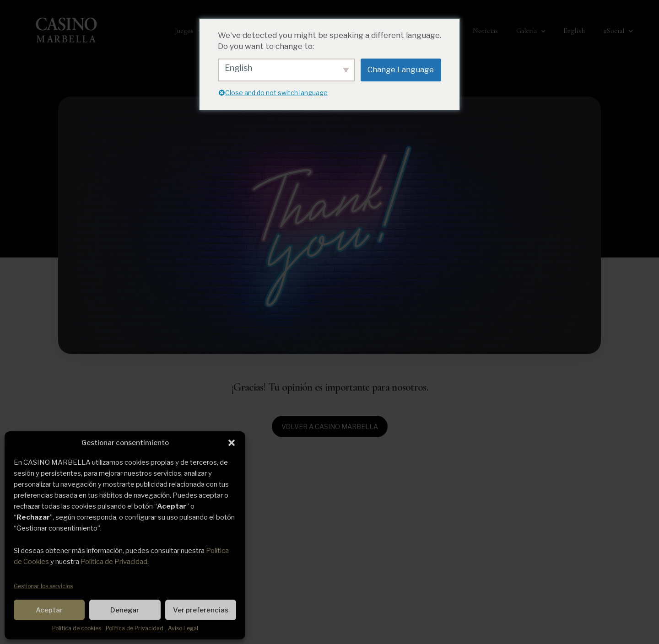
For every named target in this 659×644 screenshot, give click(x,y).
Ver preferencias (201, 610)
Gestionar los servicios (43, 586)
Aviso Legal (183, 628)
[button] (232, 443)
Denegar (125, 610)
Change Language (401, 70)
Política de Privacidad (114, 562)
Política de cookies (77, 628)
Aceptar (49, 610)
